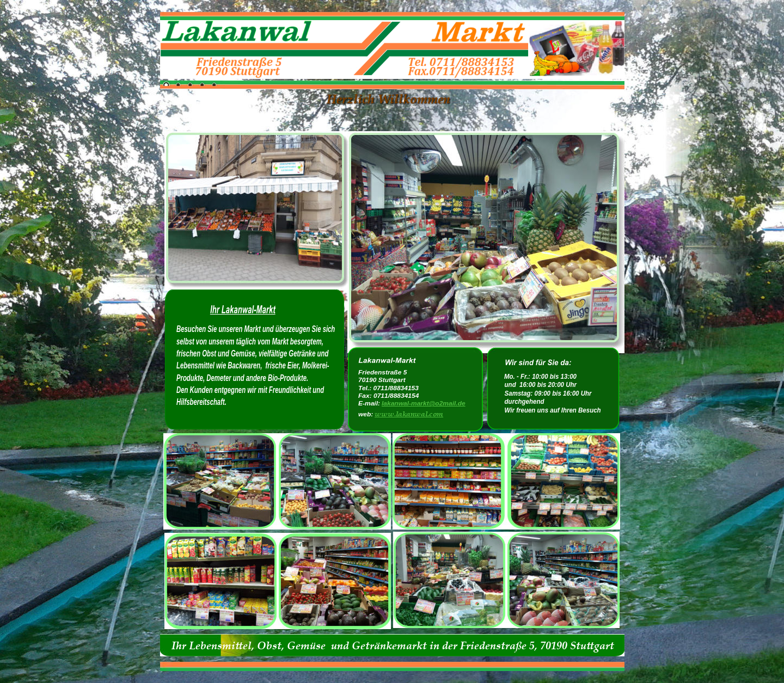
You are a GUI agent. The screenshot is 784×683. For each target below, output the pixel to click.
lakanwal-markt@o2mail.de (424, 403)
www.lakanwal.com (409, 414)
